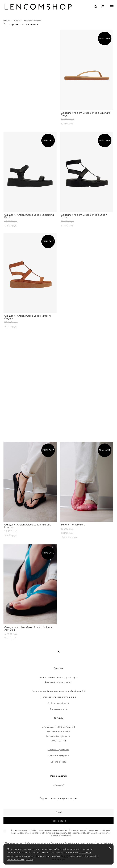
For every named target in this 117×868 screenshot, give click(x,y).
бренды (17, 20)
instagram (58, 785)
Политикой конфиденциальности (58, 833)
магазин (7, 20)
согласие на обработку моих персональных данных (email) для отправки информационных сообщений (64, 830)
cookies (30, 849)
